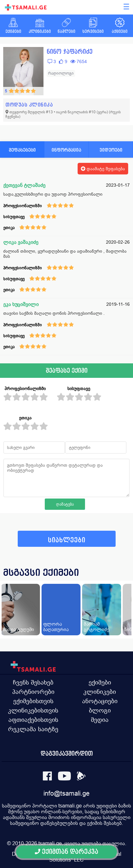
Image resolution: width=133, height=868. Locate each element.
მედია (100, 720)
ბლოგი (100, 710)
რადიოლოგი (61, 73)
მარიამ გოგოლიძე (96, 627)
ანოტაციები (100, 701)
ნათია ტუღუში (18, 629)
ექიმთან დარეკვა (66, 852)
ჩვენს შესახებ (33, 682)
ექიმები (100, 682)
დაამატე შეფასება (103, 169)
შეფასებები (22, 150)
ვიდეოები (111, 150)
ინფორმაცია (66, 150)
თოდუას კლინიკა (29, 105)
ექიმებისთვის (33, 701)
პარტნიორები (33, 692)
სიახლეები (67, 540)
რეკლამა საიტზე (33, 729)
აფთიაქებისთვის (33, 720)
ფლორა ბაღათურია (56, 627)
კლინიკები (100, 692)
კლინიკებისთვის (33, 710)
